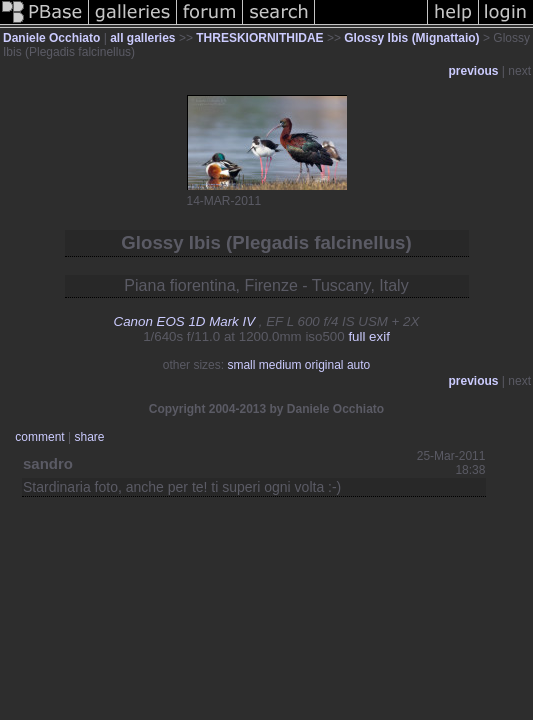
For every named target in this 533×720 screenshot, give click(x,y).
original (324, 365)
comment (39, 437)
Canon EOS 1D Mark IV (184, 321)
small (241, 365)
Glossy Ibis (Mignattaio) (411, 38)
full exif (368, 336)
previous (474, 71)
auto (358, 365)
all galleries (142, 38)
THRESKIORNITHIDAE (259, 38)
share (89, 437)
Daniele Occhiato (51, 38)
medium (280, 365)
